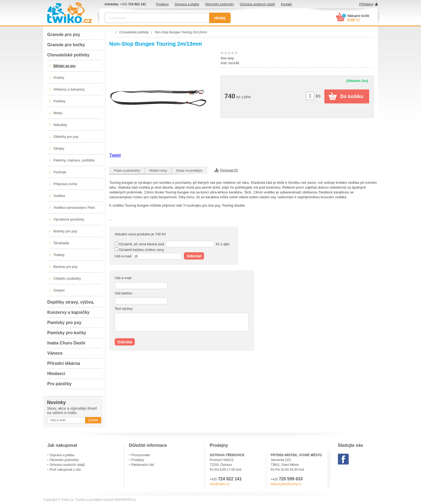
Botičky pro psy (65, 231)
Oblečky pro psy (66, 137)
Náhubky (60, 125)
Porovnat (229, 170)
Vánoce (55, 353)
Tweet (115, 155)
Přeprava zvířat (65, 184)
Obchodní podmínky (219, 4)
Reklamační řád (143, 465)
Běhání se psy (64, 66)
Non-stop (227, 58)
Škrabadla (61, 243)
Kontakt (286, 4)
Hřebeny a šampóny (69, 89)
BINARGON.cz (125, 500)
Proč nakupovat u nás (65, 470)
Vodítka (59, 196)
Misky (58, 113)
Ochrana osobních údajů (257, 4)
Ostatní (59, 290)
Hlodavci (56, 374)
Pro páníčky (59, 384)
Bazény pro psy (66, 267)
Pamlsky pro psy (64, 323)
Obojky (59, 148)
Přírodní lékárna (64, 363)
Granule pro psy (64, 35)
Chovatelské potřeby (68, 55)
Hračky (59, 78)
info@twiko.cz (220, 484)
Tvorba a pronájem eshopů (94, 500)
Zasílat (93, 420)
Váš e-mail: (123, 278)
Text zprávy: (124, 309)
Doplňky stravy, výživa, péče (71, 304)
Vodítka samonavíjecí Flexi (74, 208)
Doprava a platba (187, 4)
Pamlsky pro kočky (67, 333)
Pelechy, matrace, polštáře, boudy (75, 162)
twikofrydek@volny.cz (286, 484)
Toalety (59, 255)
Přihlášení (366, 4)
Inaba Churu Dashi (66, 343)
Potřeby (59, 101)
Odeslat (194, 256)
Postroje (60, 172)
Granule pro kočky (66, 45)
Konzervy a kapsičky (68, 312)
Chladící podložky (67, 278)
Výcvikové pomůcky (69, 219)
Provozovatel (141, 455)
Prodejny (162, 4)
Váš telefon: (124, 293)
